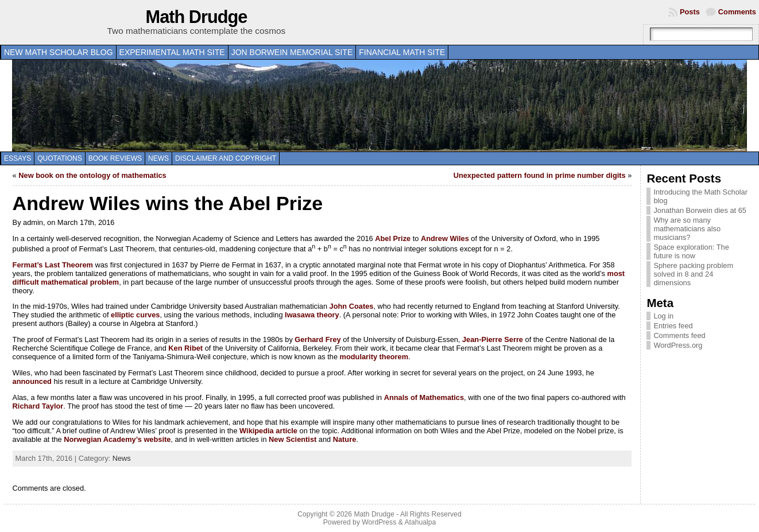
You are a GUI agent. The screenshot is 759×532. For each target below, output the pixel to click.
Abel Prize (393, 238)
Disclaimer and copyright (226, 158)
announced (32, 381)
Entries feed (673, 326)
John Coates (352, 306)
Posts (690, 12)
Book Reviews (115, 158)
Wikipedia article (268, 431)
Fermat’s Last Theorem (53, 265)
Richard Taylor (38, 406)
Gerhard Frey (317, 339)
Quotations (60, 158)
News (158, 158)
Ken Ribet (185, 348)
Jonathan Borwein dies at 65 (700, 210)
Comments (737, 12)
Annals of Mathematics (424, 397)
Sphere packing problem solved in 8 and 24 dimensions (693, 274)
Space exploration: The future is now (691, 251)
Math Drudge (197, 17)
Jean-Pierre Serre (493, 339)
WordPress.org (678, 345)
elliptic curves (135, 315)
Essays (18, 158)
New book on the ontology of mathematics (92, 175)
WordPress (379, 522)
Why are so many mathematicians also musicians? (687, 229)
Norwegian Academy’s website (117, 439)
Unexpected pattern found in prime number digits (540, 175)
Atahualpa (420, 522)
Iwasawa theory (312, 315)
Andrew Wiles (445, 238)
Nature (345, 439)
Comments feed (679, 335)
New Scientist (293, 439)
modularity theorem (374, 357)
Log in (663, 316)
